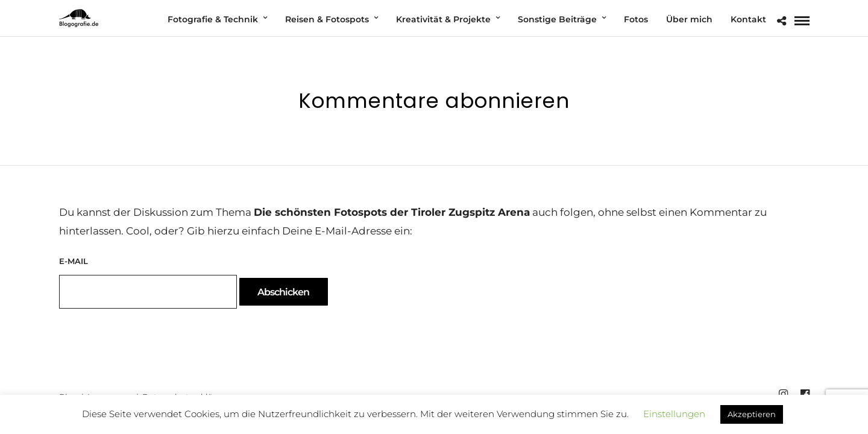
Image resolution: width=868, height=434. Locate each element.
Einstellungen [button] (674, 414)
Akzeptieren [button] (752, 414)
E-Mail (74, 261)
